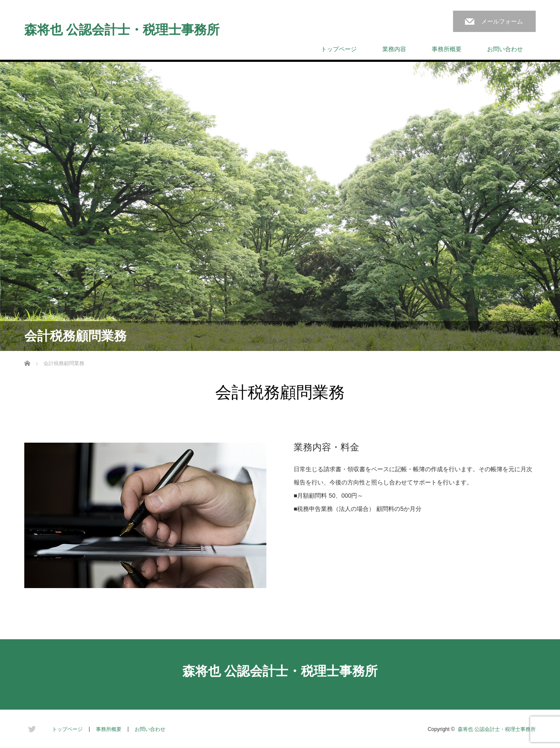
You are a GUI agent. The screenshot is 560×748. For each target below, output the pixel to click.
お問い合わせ (505, 49)
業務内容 (394, 49)
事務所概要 (447, 49)
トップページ (339, 49)
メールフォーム (502, 21)
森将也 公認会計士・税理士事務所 (122, 30)
